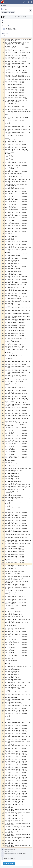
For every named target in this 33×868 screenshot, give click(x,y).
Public (12, 12)
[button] (32, 2)
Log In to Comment (9, 863)
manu (12, 17)
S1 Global (23, 853)
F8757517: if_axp (10, 28)
